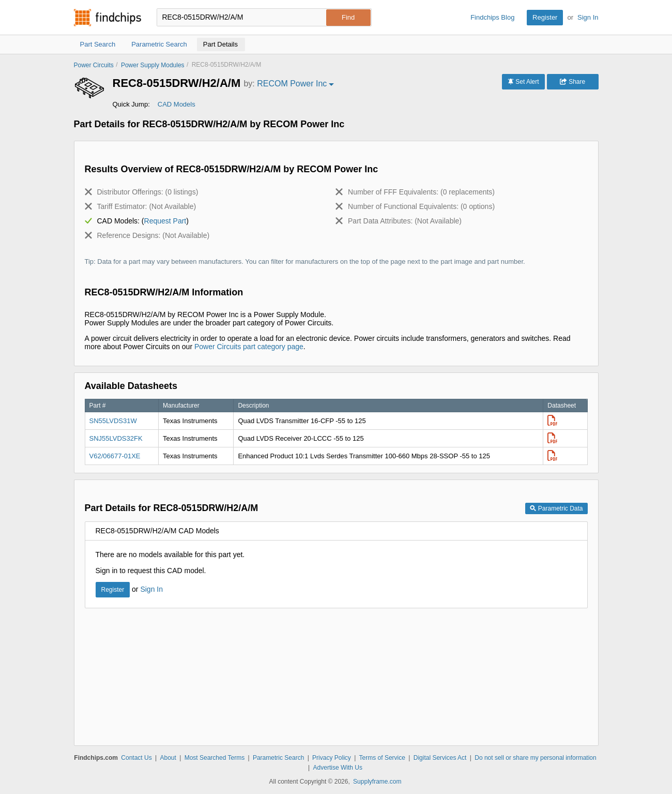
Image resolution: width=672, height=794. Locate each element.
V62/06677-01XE (115, 456)
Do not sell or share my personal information (535, 758)
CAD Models (177, 104)
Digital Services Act (440, 758)
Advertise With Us (338, 768)
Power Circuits (94, 65)
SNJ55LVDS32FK (116, 438)
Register (545, 17)
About (168, 758)
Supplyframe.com (377, 782)
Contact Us (136, 758)
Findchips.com (108, 18)
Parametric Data (556, 508)
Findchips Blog (492, 17)
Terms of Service (382, 758)
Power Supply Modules (153, 65)
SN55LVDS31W (113, 421)
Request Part (165, 221)
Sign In (588, 17)
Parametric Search (278, 758)
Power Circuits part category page (249, 347)
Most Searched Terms (215, 758)
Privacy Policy (332, 758)
